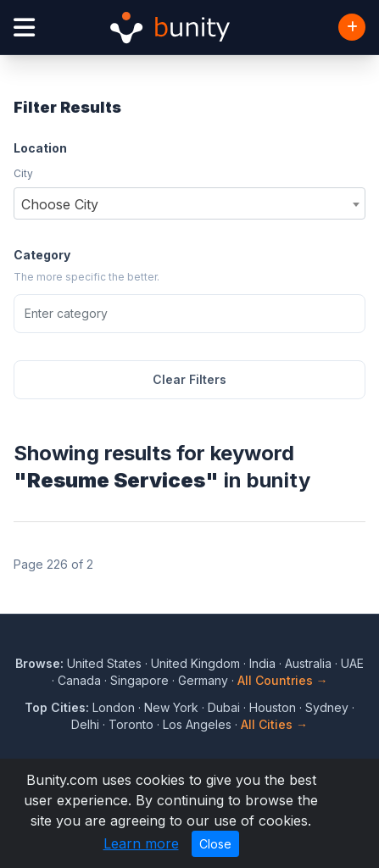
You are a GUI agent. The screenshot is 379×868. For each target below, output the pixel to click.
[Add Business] (352, 27)
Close (215, 844)
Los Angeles (197, 724)
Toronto (131, 724)
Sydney (327, 707)
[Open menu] (24, 28)
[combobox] (189, 203)
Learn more (141, 843)
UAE (352, 663)
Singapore (139, 680)
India (262, 663)
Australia (308, 663)
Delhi (85, 724)
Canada (79, 680)
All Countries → (283, 680)
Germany (203, 680)
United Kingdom (195, 663)
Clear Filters (189, 379)
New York (171, 707)
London (114, 707)
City (23, 173)
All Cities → (274, 724)
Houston (273, 707)
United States (104, 663)
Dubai (224, 707)
